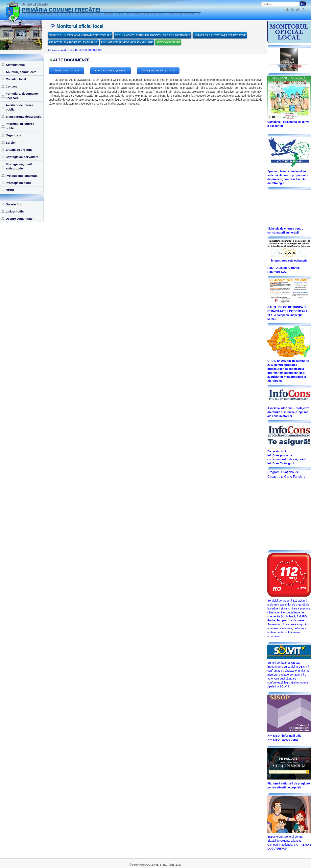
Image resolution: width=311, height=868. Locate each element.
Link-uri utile (15, 211)
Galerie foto (14, 204)
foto (282, 66)
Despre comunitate (19, 219)
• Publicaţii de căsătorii (66, 71)
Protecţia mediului (19, 183)
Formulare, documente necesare (22, 96)
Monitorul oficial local (71, 50)
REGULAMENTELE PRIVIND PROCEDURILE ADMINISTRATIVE (153, 35)
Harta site (54, 50)
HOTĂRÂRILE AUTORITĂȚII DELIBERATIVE (220, 35)
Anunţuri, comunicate (21, 72)
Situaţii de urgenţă (19, 150)
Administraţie (15, 65)
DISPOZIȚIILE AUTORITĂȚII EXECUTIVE (73, 42)
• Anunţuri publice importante (158, 71)
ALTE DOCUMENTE (168, 42)
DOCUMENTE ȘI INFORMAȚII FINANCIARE (127, 42)
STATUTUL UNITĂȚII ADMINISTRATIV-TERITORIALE (80, 35)
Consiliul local (16, 79)
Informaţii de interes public (20, 126)
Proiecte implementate (22, 176)
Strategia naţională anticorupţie (19, 166)
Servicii (11, 143)
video (296, 66)
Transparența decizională (24, 117)
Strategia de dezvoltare (22, 157)
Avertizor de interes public (20, 107)
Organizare (13, 135)
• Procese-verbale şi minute (110, 71)
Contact (11, 86)
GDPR (10, 190)
